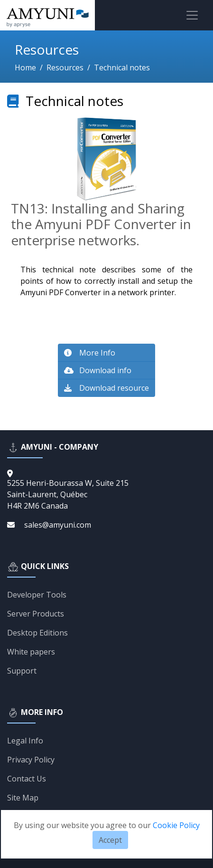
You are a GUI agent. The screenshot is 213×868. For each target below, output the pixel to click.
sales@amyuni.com (58, 525)
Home (25, 68)
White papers (31, 652)
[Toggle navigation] (192, 15)
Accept (110, 840)
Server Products (36, 614)
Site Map (23, 798)
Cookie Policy (176, 825)
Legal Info (25, 741)
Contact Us (27, 779)
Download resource (106, 388)
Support (22, 671)
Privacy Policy (31, 760)
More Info (90, 353)
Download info (98, 370)
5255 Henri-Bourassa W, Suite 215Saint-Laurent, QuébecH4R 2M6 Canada (68, 494)
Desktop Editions (37, 633)
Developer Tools (37, 595)
